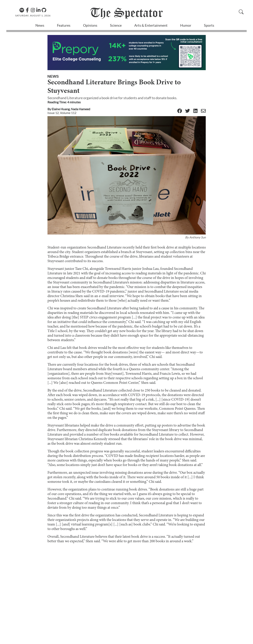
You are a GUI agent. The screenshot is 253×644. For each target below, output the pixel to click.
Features (64, 25)
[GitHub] (44, 10)
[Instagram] (33, 10)
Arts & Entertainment (151, 25)
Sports (209, 25)
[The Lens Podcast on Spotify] (22, 10)
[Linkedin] (38, 10)
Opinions (90, 25)
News (40, 25)
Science (116, 25)
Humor (186, 25)
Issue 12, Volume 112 (62, 113)
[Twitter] (188, 111)
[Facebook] (27, 10)
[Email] (203, 111)
